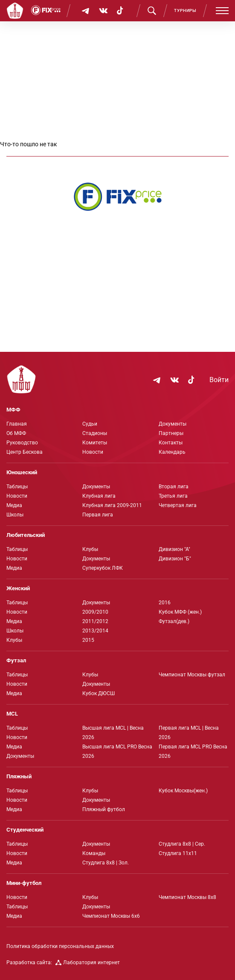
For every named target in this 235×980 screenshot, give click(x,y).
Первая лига (98, 515)
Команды (94, 853)
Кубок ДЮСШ (99, 693)
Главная (17, 424)
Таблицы (17, 487)
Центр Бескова (25, 452)
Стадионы (95, 433)
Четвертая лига (178, 505)
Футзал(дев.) (174, 621)
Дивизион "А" (174, 549)
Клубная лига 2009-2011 (112, 505)
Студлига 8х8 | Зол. (106, 863)
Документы (173, 424)
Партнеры (171, 433)
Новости (93, 452)
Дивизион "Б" (175, 559)
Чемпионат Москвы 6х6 (111, 916)
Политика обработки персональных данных (60, 946)
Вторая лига (174, 487)
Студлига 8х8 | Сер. (182, 844)
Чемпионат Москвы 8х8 (187, 897)
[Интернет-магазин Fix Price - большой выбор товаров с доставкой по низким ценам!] (118, 197)
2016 (165, 603)
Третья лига (173, 496)
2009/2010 (95, 612)
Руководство (22, 443)
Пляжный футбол (104, 809)
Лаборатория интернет (88, 963)
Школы (15, 515)
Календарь (172, 452)
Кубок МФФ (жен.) (180, 612)
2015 (88, 640)
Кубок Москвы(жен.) (183, 791)
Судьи (90, 424)
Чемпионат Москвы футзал (192, 675)
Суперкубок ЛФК (103, 568)
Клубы (90, 549)
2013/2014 (95, 631)
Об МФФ (16, 433)
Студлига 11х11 (178, 853)
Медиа (14, 505)
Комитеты (95, 443)
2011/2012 (95, 621)
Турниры (185, 10)
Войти (219, 380)
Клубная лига (99, 496)
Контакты (171, 443)
